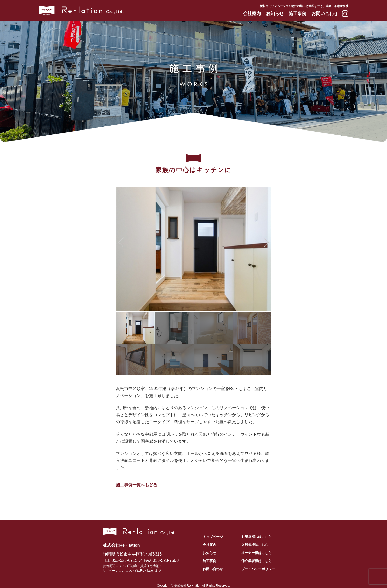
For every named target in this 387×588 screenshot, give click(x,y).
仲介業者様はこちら (256, 561)
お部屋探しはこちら (256, 537)
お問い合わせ (325, 14)
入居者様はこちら (255, 545)
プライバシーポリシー (258, 569)
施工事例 (298, 14)
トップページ (213, 537)
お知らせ (275, 14)
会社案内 (252, 14)
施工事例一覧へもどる (137, 485)
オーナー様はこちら (256, 553)
